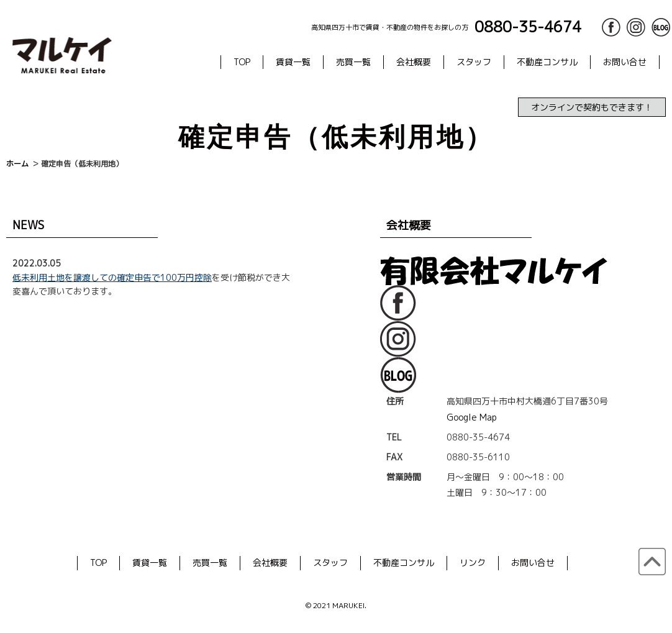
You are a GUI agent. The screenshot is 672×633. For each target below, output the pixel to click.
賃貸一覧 (293, 62)
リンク (473, 562)
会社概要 (414, 62)
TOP (242, 62)
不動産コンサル (547, 62)
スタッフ (474, 62)
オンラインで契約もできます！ (592, 107)
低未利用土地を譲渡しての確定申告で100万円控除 (112, 277)
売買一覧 (353, 62)
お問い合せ (625, 62)
